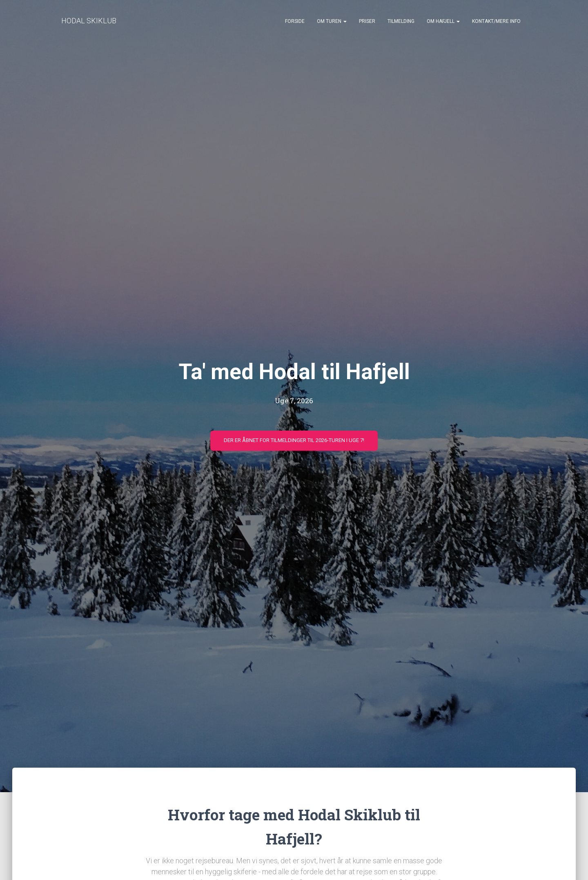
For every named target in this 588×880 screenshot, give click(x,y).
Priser (367, 21)
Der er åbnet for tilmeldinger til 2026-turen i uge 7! (294, 440)
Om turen (332, 21)
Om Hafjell (443, 21)
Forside (295, 21)
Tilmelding (401, 21)
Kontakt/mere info (496, 21)
